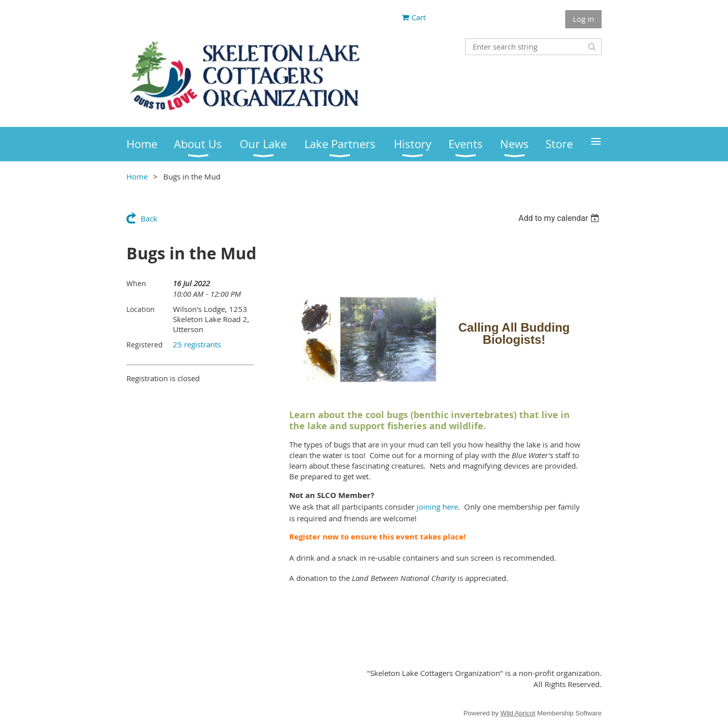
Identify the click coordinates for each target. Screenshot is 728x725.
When (136, 283)
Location (141, 309)
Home (137, 176)
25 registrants (197, 344)
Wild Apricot (518, 713)
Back (149, 218)
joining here (437, 507)
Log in (583, 19)
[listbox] (560, 218)
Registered (145, 345)
